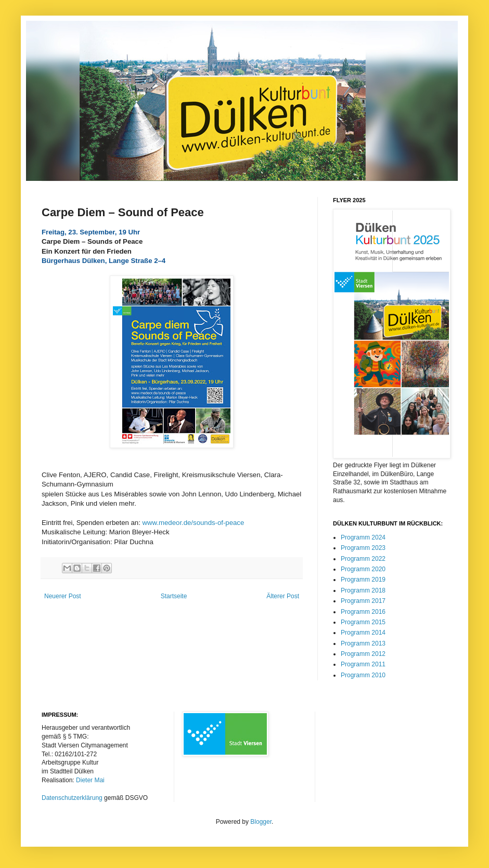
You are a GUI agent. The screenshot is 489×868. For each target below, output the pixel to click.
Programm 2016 (363, 612)
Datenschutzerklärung (72, 798)
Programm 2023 (363, 548)
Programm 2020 (363, 569)
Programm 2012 (363, 654)
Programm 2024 (363, 537)
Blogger (261, 822)
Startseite (174, 596)
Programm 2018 (363, 590)
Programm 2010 (363, 675)
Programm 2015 (363, 622)
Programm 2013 (363, 643)
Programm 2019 (363, 580)
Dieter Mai (90, 780)
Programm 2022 (363, 559)
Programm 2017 (363, 601)
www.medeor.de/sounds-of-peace (194, 523)
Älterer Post (283, 596)
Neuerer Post (63, 596)
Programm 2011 (363, 664)
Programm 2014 (363, 633)
